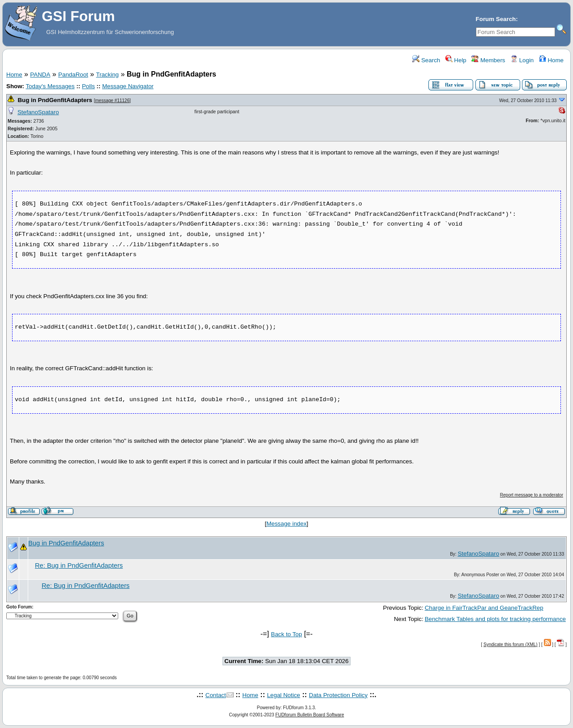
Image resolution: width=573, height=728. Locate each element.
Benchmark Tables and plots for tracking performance (495, 619)
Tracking (108, 75)
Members (488, 60)
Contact (216, 695)
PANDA (40, 75)
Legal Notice (283, 695)
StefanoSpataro (38, 112)
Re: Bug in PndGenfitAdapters (79, 565)
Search (426, 60)
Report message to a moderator (532, 495)
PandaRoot (73, 75)
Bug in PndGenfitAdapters (55, 100)
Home (551, 60)
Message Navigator (128, 86)
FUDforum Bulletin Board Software (310, 715)
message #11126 (113, 101)
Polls (88, 86)
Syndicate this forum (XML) (511, 644)
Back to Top (286, 634)
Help (456, 60)
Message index (286, 524)
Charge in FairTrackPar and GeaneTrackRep (484, 608)
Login (522, 60)
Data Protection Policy (338, 695)
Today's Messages (50, 86)
